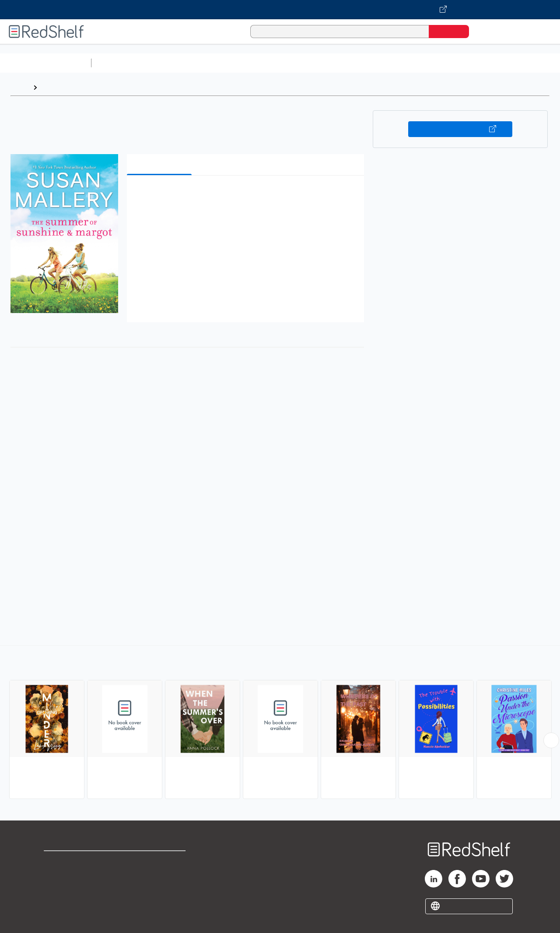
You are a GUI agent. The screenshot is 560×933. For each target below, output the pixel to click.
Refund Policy (161, 875)
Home (20, 87)
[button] (247, 195)
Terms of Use (161, 861)
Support (57, 875)
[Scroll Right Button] (551, 740)
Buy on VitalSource (460, 129)
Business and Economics (339, 63)
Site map (58, 903)
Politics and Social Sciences (431, 63)
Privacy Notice (68, 889)
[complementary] (280, 723)
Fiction (495, 63)
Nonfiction (530, 63)
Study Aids (118, 63)
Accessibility (159, 889)
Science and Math (171, 63)
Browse (54, 87)
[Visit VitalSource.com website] (280, 10)
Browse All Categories (45, 63)
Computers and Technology (250, 63)
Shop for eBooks (72, 861)
